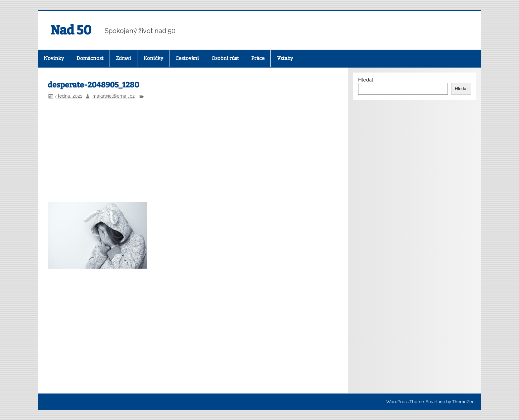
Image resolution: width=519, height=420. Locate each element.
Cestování (187, 58)
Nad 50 (71, 30)
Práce (258, 58)
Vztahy (285, 58)
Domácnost (90, 58)
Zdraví (123, 58)
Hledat (366, 80)
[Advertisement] (193, 152)
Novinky (54, 58)
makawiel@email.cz (114, 96)
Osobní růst (225, 58)
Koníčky (153, 58)
